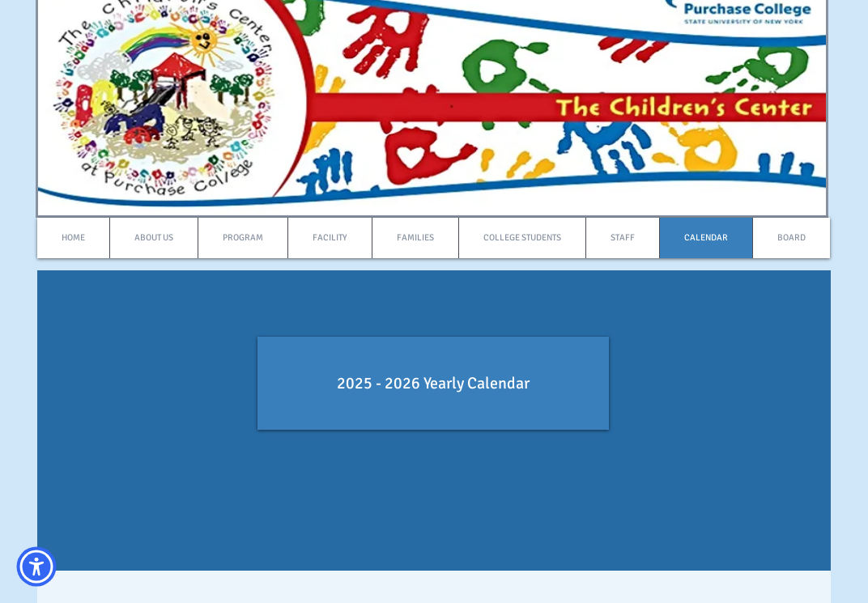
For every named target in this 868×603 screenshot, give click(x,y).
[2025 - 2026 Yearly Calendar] (433, 383)
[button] (36, 567)
